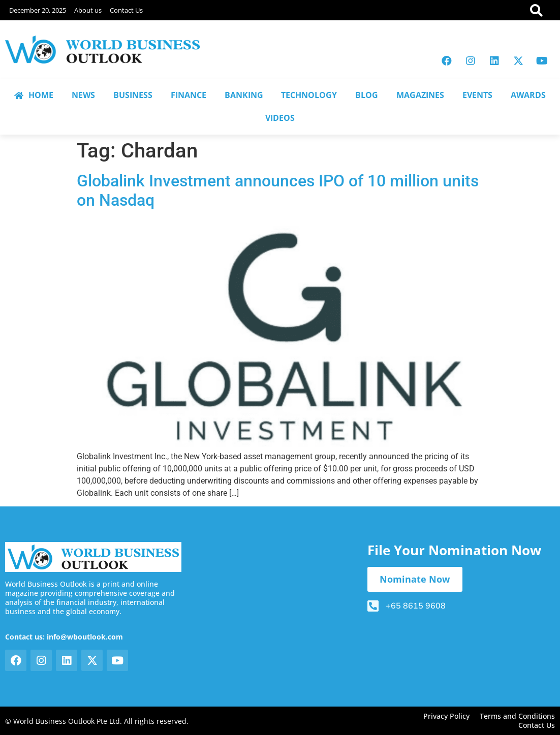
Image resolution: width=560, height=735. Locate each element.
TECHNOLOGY (309, 95)
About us (88, 10)
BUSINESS (133, 95)
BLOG (367, 95)
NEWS (83, 95)
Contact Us (126, 10)
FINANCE (189, 95)
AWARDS (528, 95)
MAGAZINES (420, 95)
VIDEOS (280, 118)
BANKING (244, 95)
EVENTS (477, 95)
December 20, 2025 (38, 10)
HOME (34, 95)
